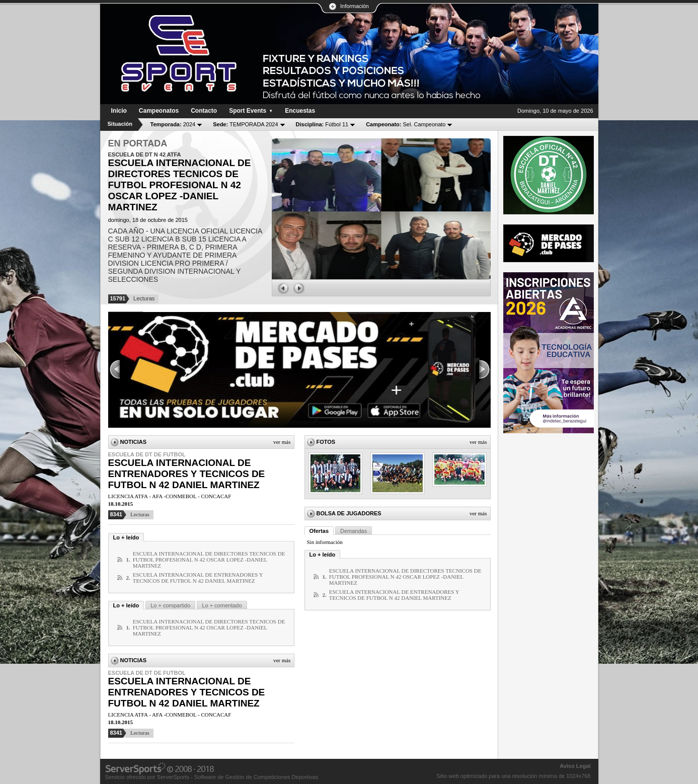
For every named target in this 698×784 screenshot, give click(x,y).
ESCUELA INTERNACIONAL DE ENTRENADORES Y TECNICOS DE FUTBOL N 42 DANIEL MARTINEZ (187, 474)
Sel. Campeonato (406, 124)
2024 (173, 124)
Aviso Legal (575, 766)
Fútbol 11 (322, 124)
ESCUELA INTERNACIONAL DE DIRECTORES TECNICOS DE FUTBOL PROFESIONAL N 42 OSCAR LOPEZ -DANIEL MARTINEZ (209, 560)
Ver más (282, 442)
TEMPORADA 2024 (245, 124)
